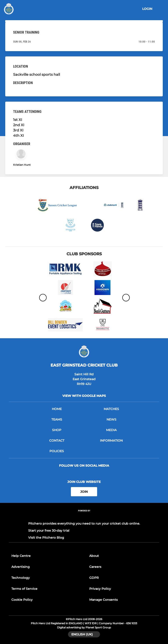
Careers (95, 567)
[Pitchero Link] (84, 517)
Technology (21, 578)
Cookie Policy (22, 600)
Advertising (21, 567)
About (94, 556)
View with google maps (84, 396)
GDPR (94, 578)
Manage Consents (103, 600)
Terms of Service (24, 589)
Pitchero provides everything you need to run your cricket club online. (84, 523)
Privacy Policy (100, 589)
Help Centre (21, 556)
